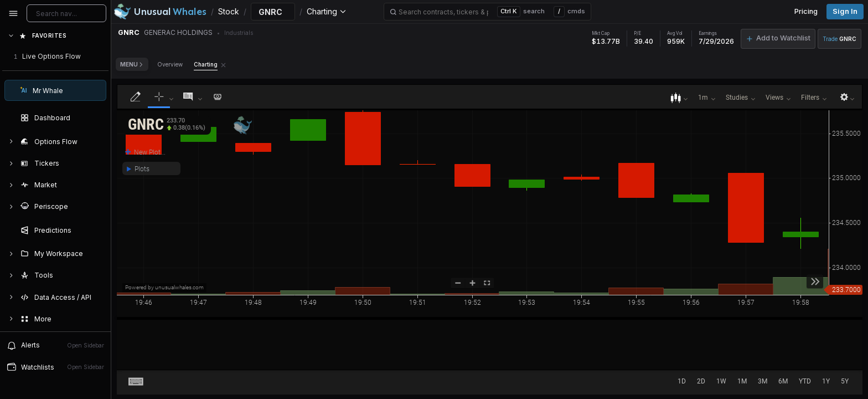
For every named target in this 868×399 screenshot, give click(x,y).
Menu (132, 64)
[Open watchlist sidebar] (55, 367)
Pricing (806, 11)
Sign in (845, 11)
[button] (167, 125)
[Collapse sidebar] (13, 13)
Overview (170, 64)
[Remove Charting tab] (223, 64)
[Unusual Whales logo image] (160, 12)
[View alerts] (55, 345)
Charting (206, 64)
